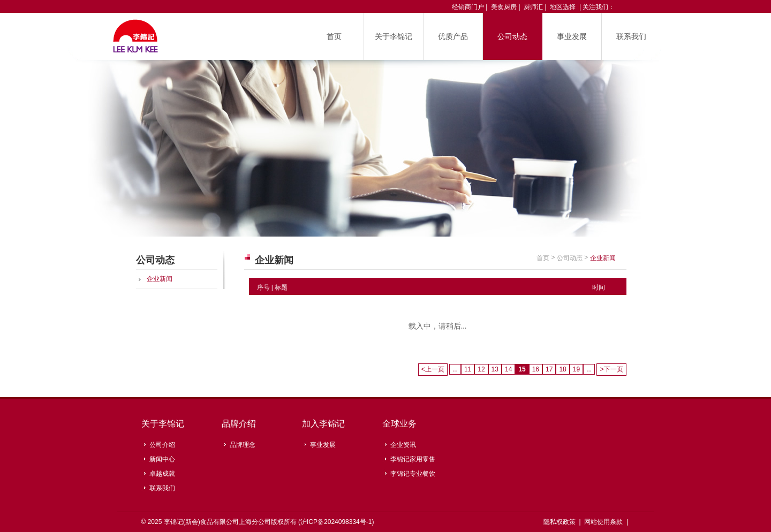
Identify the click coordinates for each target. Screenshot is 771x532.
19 (576, 369)
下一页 (611, 369)
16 (536, 369)
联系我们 (631, 36)
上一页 (433, 369)
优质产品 (453, 36)
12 (481, 369)
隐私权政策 (560, 522)
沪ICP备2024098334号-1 (336, 522)
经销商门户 (468, 7)
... (455, 369)
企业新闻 (160, 279)
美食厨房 (504, 7)
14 (508, 369)
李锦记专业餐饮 (413, 474)
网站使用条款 (604, 522)
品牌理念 (243, 445)
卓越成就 (162, 474)
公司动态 (512, 36)
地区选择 (563, 7)
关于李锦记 (394, 36)
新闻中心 (162, 459)
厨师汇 (533, 7)
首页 (334, 36)
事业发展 (572, 36)
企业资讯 (403, 445)
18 (562, 369)
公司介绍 (162, 445)
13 (495, 369)
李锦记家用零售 (413, 459)
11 (468, 369)
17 (549, 369)
